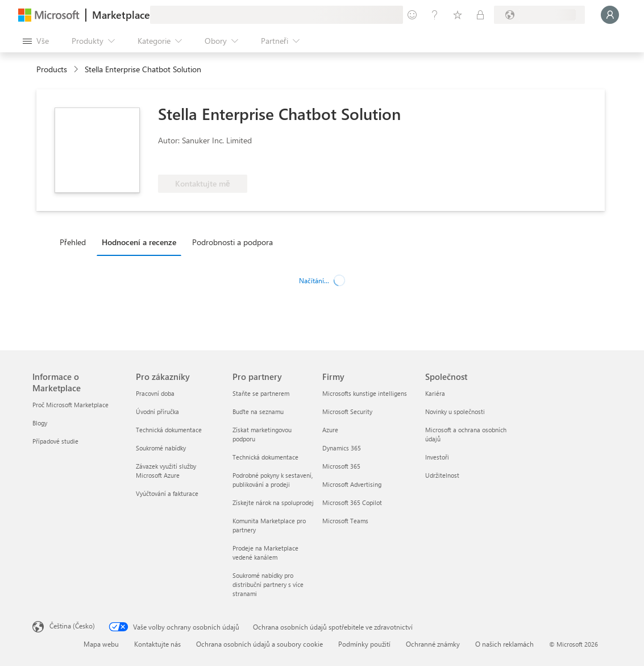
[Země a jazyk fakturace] (539, 15)
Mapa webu (101, 644)
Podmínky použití (364, 644)
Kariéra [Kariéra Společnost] (435, 393)
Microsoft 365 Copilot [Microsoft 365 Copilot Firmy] (352, 502)
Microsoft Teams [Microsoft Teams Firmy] (345, 521)
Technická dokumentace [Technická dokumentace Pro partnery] (265, 457)
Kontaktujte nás (157, 644)
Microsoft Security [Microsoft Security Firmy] (347, 411)
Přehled (73, 242)
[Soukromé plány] (480, 15)
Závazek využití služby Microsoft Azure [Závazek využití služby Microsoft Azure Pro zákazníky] (166, 471)
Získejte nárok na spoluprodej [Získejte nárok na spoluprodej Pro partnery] (273, 502)
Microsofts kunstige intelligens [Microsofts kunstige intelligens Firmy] (365, 393)
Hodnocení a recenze (139, 242)
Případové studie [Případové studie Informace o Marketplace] (55, 441)
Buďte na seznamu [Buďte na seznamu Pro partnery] (258, 411)
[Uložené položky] (458, 15)
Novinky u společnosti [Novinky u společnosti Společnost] (455, 411)
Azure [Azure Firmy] (330, 430)
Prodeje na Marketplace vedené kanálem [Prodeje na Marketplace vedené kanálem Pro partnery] (265, 553)
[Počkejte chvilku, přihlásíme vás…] (610, 15)
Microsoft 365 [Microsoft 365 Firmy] (341, 466)
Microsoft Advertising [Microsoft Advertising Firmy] (352, 484)
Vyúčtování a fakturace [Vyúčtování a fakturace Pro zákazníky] (167, 493)
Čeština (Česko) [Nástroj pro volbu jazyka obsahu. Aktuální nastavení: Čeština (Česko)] (72, 626)
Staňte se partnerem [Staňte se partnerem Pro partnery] (261, 393)
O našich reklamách (504, 644)
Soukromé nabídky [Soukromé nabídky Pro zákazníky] (161, 448)
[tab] (76, 242)
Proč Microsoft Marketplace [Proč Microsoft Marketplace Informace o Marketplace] (70, 405)
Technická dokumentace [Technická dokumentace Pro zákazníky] (169, 430)
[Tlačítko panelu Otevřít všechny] (36, 41)
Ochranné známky (433, 644)
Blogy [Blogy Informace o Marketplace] (40, 423)
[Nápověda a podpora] (435, 15)
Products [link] (52, 69)
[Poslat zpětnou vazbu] (412, 15)
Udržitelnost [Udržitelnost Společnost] (442, 475)
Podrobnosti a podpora (232, 242)
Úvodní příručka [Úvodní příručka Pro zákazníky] (157, 411)
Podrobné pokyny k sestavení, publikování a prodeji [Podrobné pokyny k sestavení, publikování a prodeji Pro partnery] (273, 480)
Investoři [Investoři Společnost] (437, 457)
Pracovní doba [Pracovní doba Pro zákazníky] (155, 393)
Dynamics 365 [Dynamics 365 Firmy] (342, 448)
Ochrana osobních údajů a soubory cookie (259, 644)
